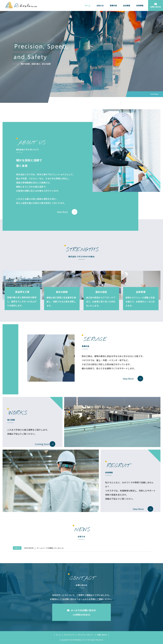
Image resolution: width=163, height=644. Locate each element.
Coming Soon (42, 444)
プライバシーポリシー (86, 635)
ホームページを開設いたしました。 (51, 548)
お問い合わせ (102, 635)
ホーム (58, 635)
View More (62, 212)
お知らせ (17, 548)
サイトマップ (69, 635)
